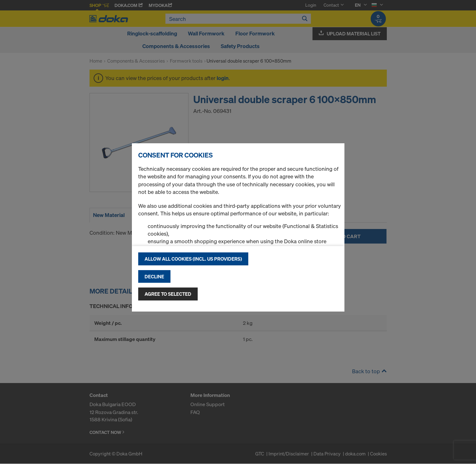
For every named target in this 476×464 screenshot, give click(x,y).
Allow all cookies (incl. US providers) (193, 259)
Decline (154, 276)
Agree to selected (168, 294)
